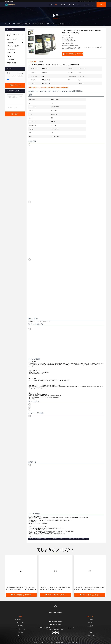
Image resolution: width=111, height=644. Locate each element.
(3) (11, 63)
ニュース (91, 629)
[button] (31, 53)
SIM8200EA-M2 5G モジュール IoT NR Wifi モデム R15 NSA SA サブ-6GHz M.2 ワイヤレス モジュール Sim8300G (89, 589)
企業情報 (63, 5)
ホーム (50, 5)
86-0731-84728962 (101, 1)
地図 (91, 632)
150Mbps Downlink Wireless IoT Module (78, 539)
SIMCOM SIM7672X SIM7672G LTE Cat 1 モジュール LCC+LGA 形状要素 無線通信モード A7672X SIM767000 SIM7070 (21, 589)
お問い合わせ (71, 5)
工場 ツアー (91, 623)
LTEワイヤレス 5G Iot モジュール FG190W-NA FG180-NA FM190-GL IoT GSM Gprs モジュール (55, 588)
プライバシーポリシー (91, 635)
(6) (11, 53)
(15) (13, 46)
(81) (11, 43)
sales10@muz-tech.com (85, 1)
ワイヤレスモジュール (18, 24)
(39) (11, 49)
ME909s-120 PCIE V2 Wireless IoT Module (40, 539)
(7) (11, 60)
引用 (101, 5)
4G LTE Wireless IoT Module (59, 539)
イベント (79, 5)
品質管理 (91, 626)
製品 (56, 5)
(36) (12, 39)
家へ (6, 24)
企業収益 (91, 620)
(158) (13, 35)
